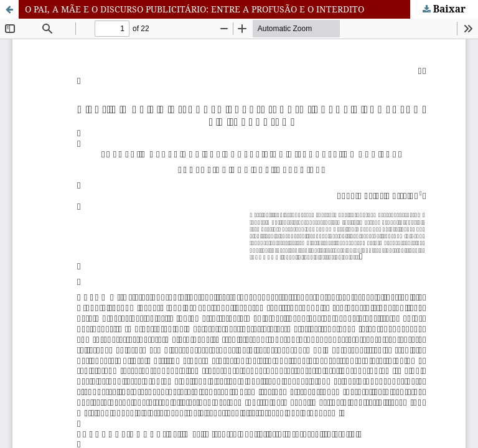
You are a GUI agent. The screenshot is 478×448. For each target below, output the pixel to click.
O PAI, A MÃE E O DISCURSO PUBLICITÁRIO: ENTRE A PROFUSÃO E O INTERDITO (194, 9)
